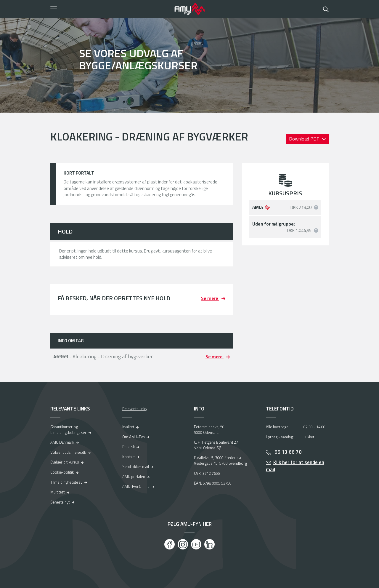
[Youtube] (196, 544)
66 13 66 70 (288, 452)
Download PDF (305, 139)
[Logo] (189, 9)
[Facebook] (170, 544)
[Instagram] (183, 544)
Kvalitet (128, 427)
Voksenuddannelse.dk (68, 452)
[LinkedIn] (209, 544)
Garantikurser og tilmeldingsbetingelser (68, 430)
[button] (110, 9)
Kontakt (129, 457)
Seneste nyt (60, 502)
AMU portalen (134, 477)
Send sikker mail (136, 466)
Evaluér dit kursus (65, 462)
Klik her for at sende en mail (295, 466)
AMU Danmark (62, 442)
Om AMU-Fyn (134, 437)
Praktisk (129, 447)
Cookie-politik (62, 472)
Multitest (57, 492)
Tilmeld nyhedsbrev (66, 482)
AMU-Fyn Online (136, 486)
